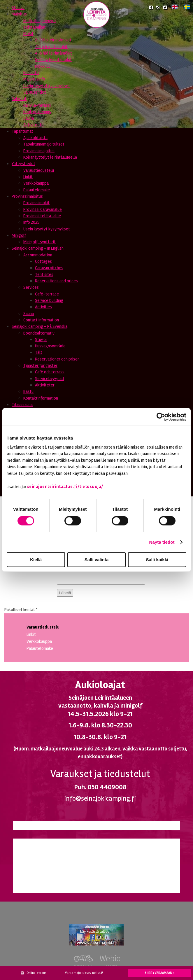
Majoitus (19, 14)
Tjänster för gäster (40, 365)
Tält (39, 352)
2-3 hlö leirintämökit (53, 40)
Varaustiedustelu (39, 170)
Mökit (28, 34)
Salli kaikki (157, 560)
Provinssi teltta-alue (42, 216)
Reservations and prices (56, 281)
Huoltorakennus (37, 112)
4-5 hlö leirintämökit (53, 53)
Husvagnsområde (50, 346)
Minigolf (19, 235)
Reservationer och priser (57, 359)
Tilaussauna (22, 405)
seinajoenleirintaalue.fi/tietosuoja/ (65, 487)
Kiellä (36, 560)
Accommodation (38, 255)
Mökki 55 (43, 66)
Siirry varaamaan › (159, 973)
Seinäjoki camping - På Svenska (40, 326)
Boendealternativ (39, 333)
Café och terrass (50, 372)
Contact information (41, 320)
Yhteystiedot (23, 164)
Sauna (29, 118)
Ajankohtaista (35, 138)
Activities (43, 307)
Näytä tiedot (162, 542)
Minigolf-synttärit (40, 242)
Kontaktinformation (41, 398)
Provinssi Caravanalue (43, 209)
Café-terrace (47, 294)
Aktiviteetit (34, 125)
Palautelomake (37, 190)
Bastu (28, 391)
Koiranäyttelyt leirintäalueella (50, 157)
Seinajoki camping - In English (38, 248)
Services (31, 287)
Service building (49, 300)
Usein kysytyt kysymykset (47, 86)
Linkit (28, 177)
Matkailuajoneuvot (40, 21)
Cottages (43, 261)
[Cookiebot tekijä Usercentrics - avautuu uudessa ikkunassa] (161, 417)
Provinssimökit (36, 203)
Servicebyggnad (49, 379)
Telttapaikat (35, 27)
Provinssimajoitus (39, 151)
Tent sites (44, 274)
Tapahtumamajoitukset (44, 144)
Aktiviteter (45, 385)
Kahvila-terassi (37, 105)
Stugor (41, 339)
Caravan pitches (49, 268)
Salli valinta (97, 560)
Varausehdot (35, 92)
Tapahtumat (22, 131)
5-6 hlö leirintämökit (53, 60)
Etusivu (18, 8)
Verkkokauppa (36, 183)
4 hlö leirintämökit (51, 47)
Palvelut (19, 99)
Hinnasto (31, 73)
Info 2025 (31, 222)
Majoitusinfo (34, 79)
